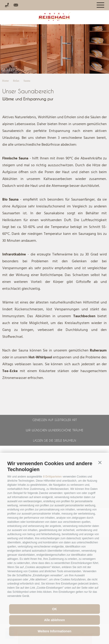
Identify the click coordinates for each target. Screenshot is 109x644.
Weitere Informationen (54, 631)
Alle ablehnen (54, 620)
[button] (100, 462)
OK (55, 609)
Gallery (8, 70)
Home (6, 81)
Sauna (27, 81)
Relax (16, 81)
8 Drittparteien (52, 477)
